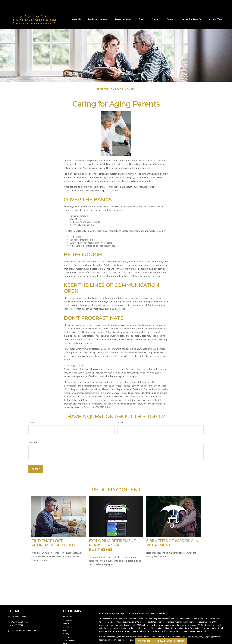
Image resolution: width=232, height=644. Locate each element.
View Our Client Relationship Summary (161, 641)
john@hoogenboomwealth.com (22, 621)
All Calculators (69, 638)
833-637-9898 (21, 608)
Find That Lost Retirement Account (53, 534)
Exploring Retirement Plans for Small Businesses (112, 536)
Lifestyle (67, 628)
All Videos (67, 635)
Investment (68, 611)
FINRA (212, 642)
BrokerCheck (162, 604)
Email (120, 413)
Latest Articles (70, 632)
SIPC (219, 642)
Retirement (68, 607)
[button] (76, 10)
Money (66, 625)
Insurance (67, 618)
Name (32, 413)
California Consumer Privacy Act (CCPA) (191, 628)
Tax (64, 621)
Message (33, 433)
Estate (66, 614)
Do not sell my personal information (167, 631)
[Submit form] (36, 460)
